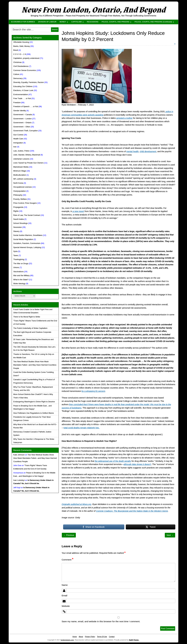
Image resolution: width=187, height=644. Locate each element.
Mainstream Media (21, 167)
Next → (170, 535)
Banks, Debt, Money (22, 46)
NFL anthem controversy (23, 179)
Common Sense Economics (25, 70)
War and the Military (21, 276)
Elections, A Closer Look (23, 90)
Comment (67, 560)
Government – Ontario (22, 123)
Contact (112, 637)
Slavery (16, 231)
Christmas (17, 62)
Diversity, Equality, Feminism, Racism (29, 82)
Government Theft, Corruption (25, 131)
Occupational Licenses (23, 187)
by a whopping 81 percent (93, 391)
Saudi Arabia (18, 219)
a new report (78, 211)
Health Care (18, 139)
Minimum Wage (20, 171)
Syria (15, 251)
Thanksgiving (19, 259)
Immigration (18, 143)
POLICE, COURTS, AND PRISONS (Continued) (153, 22)
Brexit (16, 50)
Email (64, 595)
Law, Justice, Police (21, 151)
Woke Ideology (19, 284)
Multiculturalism (20, 175)
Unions (16, 267)
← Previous (69, 535)
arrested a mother (124, 118)
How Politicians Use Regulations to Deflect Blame (34, 413)
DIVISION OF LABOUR (47, 22)
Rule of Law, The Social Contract (27, 215)
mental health (133, 151)
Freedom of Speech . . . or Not (26, 107)
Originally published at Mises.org (76, 504)
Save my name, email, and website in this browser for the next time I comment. (101, 621)
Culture (16, 74)
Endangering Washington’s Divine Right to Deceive (34, 402)
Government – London (22, 119)
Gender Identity (20, 111)
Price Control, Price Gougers (25, 203)
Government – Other (22, 127)
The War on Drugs (21, 264)
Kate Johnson (19, 455)
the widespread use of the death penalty (113, 461)
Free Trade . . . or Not (22, 98)
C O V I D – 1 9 (20, 54)
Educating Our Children (23, 86)
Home (75, 637)
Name (65, 585)
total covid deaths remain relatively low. (82, 428)
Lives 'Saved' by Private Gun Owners (28, 163)
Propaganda (18, 207)
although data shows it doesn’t (137, 464)
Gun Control (18, 135)
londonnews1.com (67, 640)
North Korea (18, 183)
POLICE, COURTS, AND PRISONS (115, 22)
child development (148, 151)
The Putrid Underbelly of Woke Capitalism (30, 328)
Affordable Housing (21, 42)
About (81, 637)
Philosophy (18, 195)
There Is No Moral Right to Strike (27, 317)
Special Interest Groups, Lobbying (27, 247)
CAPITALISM (76, 22)
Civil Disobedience (21, 66)
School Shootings (20, 223)
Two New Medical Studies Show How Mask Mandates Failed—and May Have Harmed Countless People (35, 365)
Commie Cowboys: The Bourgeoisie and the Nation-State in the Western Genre (132, 511)
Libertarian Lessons (21, 159)
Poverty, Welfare (20, 199)
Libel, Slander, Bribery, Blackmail (27, 155)
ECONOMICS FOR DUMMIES (23, 22)
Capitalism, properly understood (26, 58)
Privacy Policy (90, 637)
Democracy (18, 78)
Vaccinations (18, 272)
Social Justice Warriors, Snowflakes (28, 235)
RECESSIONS (93, 22)
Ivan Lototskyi (19, 480)
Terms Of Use (102, 637)
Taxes (16, 255)
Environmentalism (21, 95)
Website (66, 606)
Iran (15, 147)
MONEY (63, 22)
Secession (18, 227)
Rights (16, 211)
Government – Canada (23, 115)
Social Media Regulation (23, 239)
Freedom (17, 103)
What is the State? (21, 280)
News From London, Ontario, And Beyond (93, 10)
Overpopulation (20, 191)
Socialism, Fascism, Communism (27, 243)
